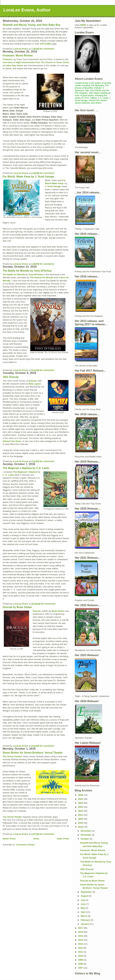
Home (36, 839)
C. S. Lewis (8, 475)
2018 (81, 827)
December (86, 831)
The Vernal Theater (12, 756)
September (87, 892)
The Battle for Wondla (14, 275)
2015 (81, 936)
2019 (81, 823)
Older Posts (63, 839)
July (83, 900)
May (83, 908)
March (84, 916)
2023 (81, 807)
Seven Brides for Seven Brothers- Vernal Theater (33, 753)
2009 (81, 960)
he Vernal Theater (13, 817)
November (86, 835)
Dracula (33, 381)
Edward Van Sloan (12, 441)
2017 (81, 928)
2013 (81, 944)
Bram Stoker (58, 611)
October (85, 839)
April (84, 912)
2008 (81, 964)
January (85, 924)
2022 (81, 811)
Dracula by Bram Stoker (17, 607)
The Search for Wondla (42, 277)
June (84, 904)
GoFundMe (45, 44)
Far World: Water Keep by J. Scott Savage (28, 177)
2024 (81, 803)
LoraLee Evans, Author (27, 10)
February (86, 920)
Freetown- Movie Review (18, 56)
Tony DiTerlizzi (36, 275)
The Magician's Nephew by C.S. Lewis (26, 468)
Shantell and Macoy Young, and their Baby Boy (32, 25)
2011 (81, 952)
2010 (81, 956)
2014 (81, 940)
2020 (81, 819)
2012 (81, 948)
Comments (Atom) (25, 845)
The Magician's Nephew (25, 472)
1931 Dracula (11, 377)
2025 (81, 799)
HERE (83, 25)
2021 (81, 815)
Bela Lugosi (35, 384)
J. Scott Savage (53, 186)
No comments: (48, 49)
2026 (81, 795)
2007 (81, 968)
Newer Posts (9, 839)
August (85, 896)
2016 (81, 932)
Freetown (7, 59)
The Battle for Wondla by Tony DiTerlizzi (27, 271)
